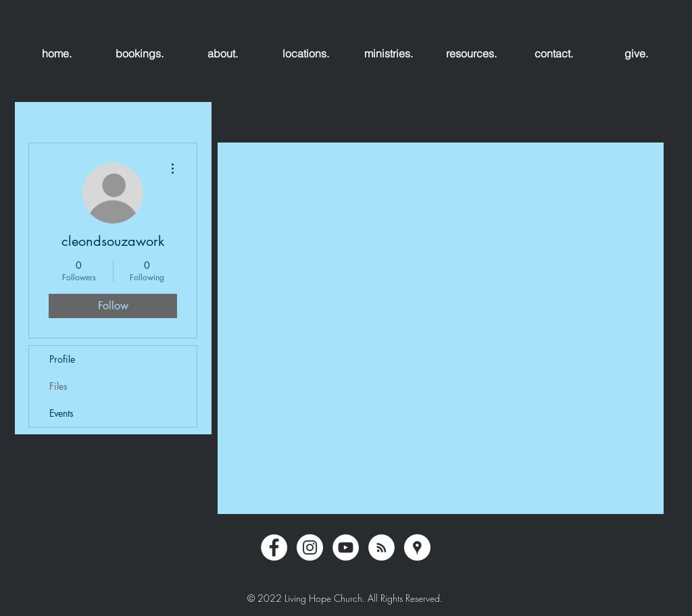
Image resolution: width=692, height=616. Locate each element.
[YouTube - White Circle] (346, 547)
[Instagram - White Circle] (310, 547)
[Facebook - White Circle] (274, 547)
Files (58, 386)
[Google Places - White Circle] (417, 547)
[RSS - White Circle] (381, 547)
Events (61, 413)
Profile (62, 359)
